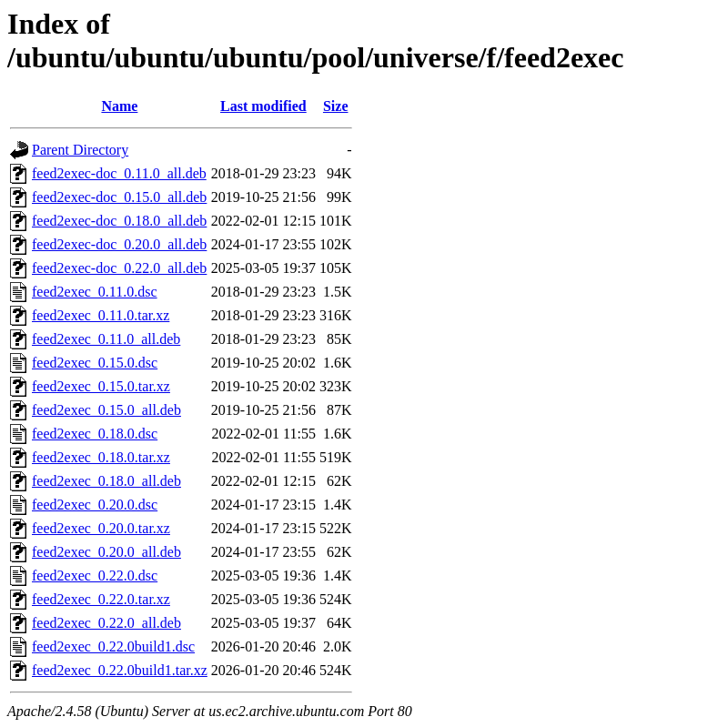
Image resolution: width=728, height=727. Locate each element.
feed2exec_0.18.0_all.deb (106, 481)
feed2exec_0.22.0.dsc (95, 576)
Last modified (263, 106)
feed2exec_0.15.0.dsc (95, 363)
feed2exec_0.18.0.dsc (95, 434)
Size (336, 106)
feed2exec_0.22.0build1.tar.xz (120, 670)
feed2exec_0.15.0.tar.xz (101, 386)
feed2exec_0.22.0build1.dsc (113, 646)
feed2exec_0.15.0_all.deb (106, 410)
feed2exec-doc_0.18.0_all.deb (119, 221)
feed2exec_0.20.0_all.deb (106, 552)
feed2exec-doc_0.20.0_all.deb (119, 244)
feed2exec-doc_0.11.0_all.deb (119, 173)
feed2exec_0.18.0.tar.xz (101, 457)
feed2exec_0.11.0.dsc (95, 292)
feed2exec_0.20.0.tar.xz (101, 528)
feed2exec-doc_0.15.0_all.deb (119, 197)
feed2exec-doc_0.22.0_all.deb (119, 268)
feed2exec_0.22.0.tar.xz (101, 599)
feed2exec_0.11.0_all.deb (106, 339)
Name (119, 106)
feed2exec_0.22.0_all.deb (106, 623)
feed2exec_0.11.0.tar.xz (101, 315)
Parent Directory (80, 150)
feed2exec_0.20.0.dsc (95, 505)
